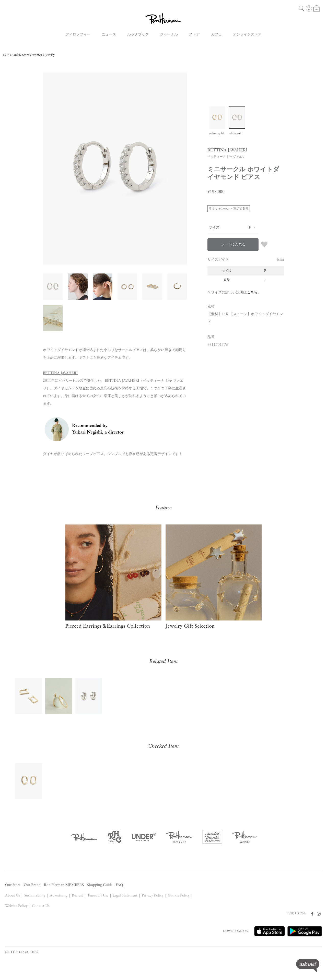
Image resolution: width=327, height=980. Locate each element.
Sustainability (35, 896)
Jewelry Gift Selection (190, 626)
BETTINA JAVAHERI (60, 373)
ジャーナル (169, 35)
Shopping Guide (100, 885)
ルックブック (138, 35)
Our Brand (32, 885)
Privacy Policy (153, 896)
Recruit (77, 896)
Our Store (13, 885)
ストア (194, 35)
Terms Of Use (98, 896)
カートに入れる (233, 244)
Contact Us (41, 906)
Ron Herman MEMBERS (64, 885)
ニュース (109, 35)
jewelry (50, 55)
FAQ (119, 885)
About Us (13, 896)
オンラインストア (247, 35)
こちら (252, 292)
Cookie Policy (179, 896)
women (37, 55)
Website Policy (16, 906)
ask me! (308, 966)
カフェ (216, 35)
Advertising (59, 896)
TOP (6, 55)
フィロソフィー (78, 35)
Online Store (21, 55)
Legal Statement (125, 896)
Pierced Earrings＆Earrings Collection (108, 626)
